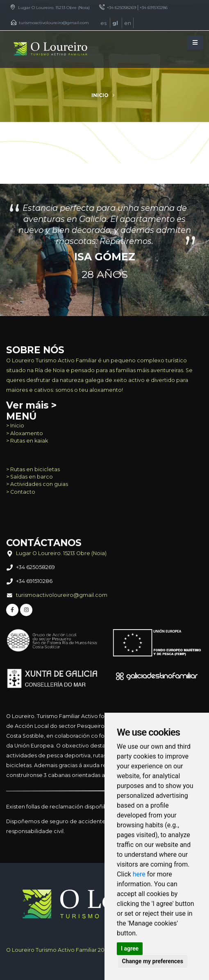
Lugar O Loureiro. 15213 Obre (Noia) (54, 8)
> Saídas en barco (30, 477)
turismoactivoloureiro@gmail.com (54, 23)
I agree (130, 948)
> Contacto (21, 492)
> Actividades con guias (37, 484)
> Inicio (15, 426)
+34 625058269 (122, 8)
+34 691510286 (154, 8)
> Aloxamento (25, 433)
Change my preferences (153, 961)
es (104, 23)
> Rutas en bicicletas (33, 469)
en (128, 23)
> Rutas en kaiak (27, 441)
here (139, 874)
